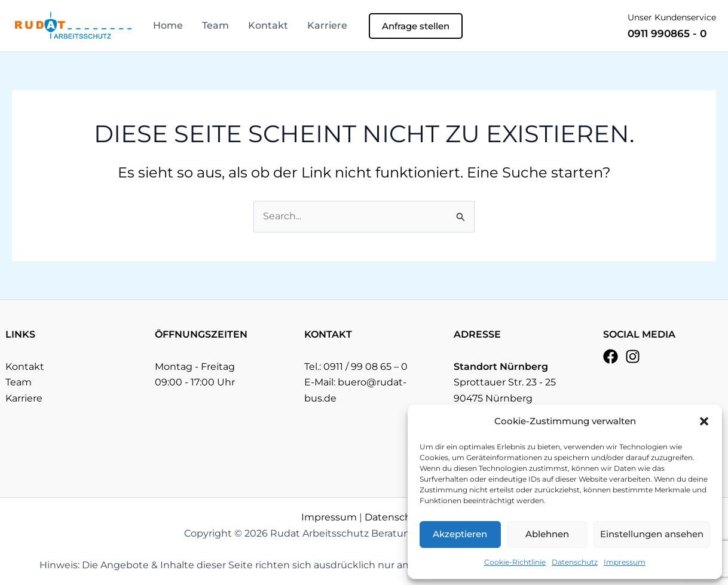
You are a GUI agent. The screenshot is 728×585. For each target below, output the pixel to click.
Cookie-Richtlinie (515, 562)
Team (215, 25)
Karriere (327, 25)
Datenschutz (575, 562)
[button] (704, 421)
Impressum (625, 562)
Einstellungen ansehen (652, 534)
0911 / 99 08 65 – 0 (365, 367)
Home (168, 25)
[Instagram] (633, 356)
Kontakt (268, 25)
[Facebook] (611, 356)
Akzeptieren (460, 534)
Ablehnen (547, 534)
